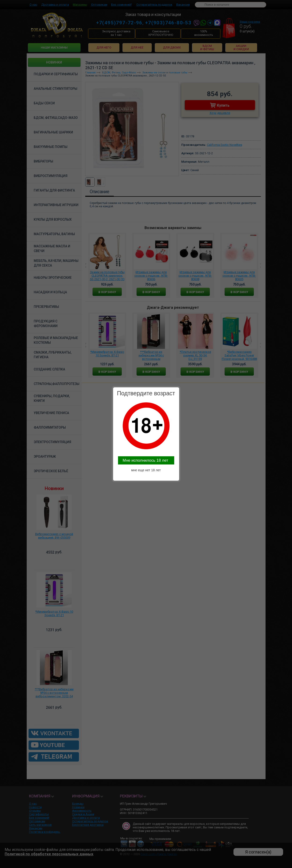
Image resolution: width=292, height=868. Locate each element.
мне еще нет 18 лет (146, 470)
